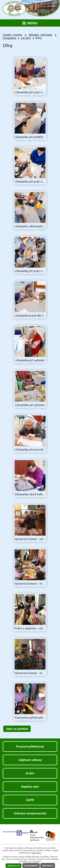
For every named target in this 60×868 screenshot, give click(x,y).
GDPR (30, 800)
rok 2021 (26, 38)
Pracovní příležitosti (30, 746)
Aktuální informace (41, 35)
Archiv (30, 773)
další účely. (37, 853)
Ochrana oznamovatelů (30, 813)
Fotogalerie (10, 38)
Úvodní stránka (12, 35)
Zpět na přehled (17, 729)
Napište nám (30, 787)
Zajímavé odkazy (30, 760)
